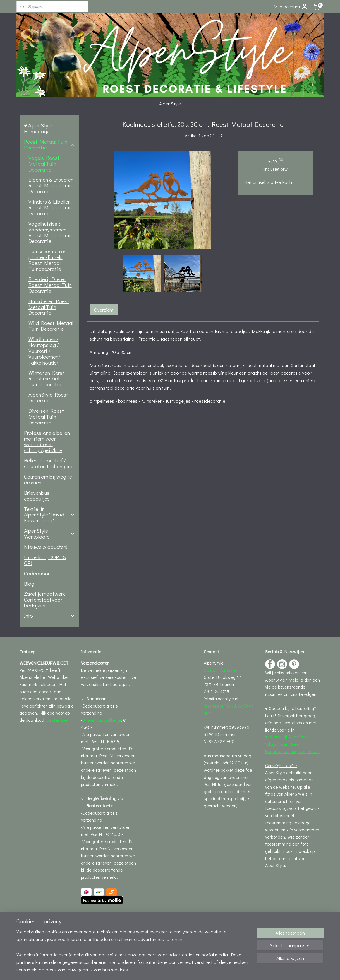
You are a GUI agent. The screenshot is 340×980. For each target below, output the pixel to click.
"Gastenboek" (58, 720)
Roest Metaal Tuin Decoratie (49, 144)
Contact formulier (221, 670)
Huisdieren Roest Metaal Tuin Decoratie (49, 307)
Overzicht (104, 310)
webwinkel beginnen (177, 970)
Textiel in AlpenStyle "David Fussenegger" (49, 515)
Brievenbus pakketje (102, 720)
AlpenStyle (170, 104)
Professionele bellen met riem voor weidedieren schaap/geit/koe (47, 441)
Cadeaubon (37, 573)
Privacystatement (98, 936)
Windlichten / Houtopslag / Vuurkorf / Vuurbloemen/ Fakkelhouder (44, 351)
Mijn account (291, 7)
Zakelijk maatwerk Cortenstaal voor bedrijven (45, 599)
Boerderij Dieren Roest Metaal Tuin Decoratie (50, 285)
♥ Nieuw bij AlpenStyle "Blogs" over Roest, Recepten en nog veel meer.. (292, 744)
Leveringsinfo (94, 915)
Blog (29, 584)
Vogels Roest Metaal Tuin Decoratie (44, 164)
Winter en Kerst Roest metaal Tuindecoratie (46, 379)
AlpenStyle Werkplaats (49, 534)
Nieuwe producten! (46, 547)
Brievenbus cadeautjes (37, 496)
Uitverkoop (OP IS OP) (45, 560)
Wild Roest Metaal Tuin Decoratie (51, 326)
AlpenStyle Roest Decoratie (48, 397)
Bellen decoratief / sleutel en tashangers (48, 463)
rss (159, 970)
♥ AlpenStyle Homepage (38, 128)
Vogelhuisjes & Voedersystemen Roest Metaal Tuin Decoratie (50, 232)
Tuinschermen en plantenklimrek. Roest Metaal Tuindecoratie (47, 260)
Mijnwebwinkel (220, 970)
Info (49, 616)
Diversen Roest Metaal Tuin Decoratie (46, 417)
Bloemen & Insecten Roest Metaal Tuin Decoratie (51, 185)
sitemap (149, 970)
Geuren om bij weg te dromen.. (48, 479)
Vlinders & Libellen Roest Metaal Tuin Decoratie (50, 207)
